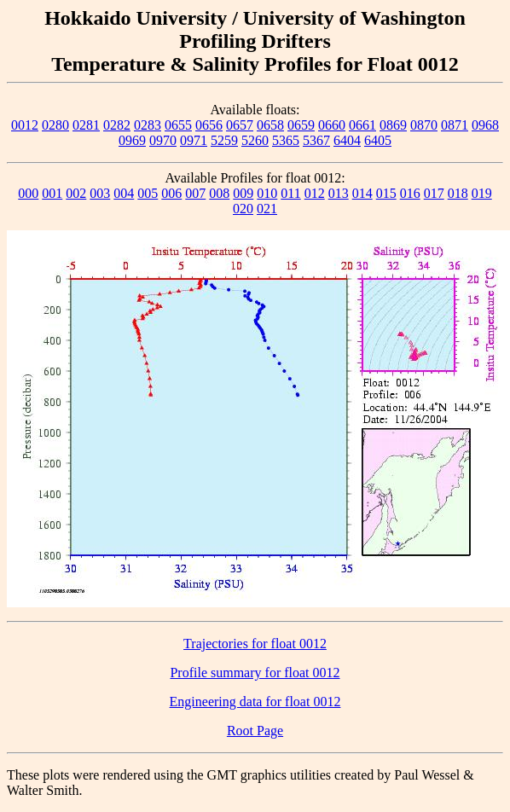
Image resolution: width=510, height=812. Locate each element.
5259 (224, 140)
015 (386, 193)
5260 (255, 140)
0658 (270, 125)
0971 (194, 140)
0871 (455, 125)
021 (267, 209)
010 (267, 193)
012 (315, 193)
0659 (301, 125)
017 (434, 193)
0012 (25, 125)
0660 (332, 125)
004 (124, 193)
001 (52, 193)
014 (362, 193)
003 (100, 193)
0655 (178, 125)
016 (410, 193)
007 (195, 193)
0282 (117, 125)
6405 (378, 140)
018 (458, 193)
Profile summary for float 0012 (255, 673)
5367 (316, 140)
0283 (148, 125)
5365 (286, 140)
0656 (209, 125)
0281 (86, 125)
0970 (163, 140)
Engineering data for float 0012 (255, 702)
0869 (393, 125)
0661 (362, 125)
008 (219, 193)
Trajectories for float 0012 (255, 644)
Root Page (255, 731)
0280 (55, 125)
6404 (347, 140)
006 (171, 193)
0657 (240, 125)
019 (482, 193)
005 (148, 193)
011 (290, 193)
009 (243, 193)
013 (339, 193)
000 (28, 193)
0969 (132, 140)
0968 (485, 125)
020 (243, 209)
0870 (424, 125)
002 (76, 193)
